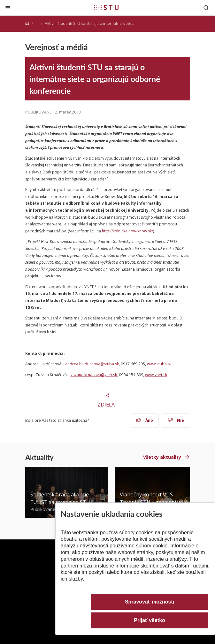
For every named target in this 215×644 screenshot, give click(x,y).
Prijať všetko (150, 620)
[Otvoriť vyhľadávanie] (206, 7)
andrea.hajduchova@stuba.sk (92, 364)
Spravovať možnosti (150, 602)
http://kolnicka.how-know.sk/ (127, 231)
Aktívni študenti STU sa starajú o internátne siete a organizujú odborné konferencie (95, 79)
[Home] (27, 23)
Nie (176, 420)
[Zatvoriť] (8, 7)
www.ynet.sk (156, 375)
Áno (145, 420)
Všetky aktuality (162, 457)
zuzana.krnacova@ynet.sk (94, 375)
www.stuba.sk (159, 364)
